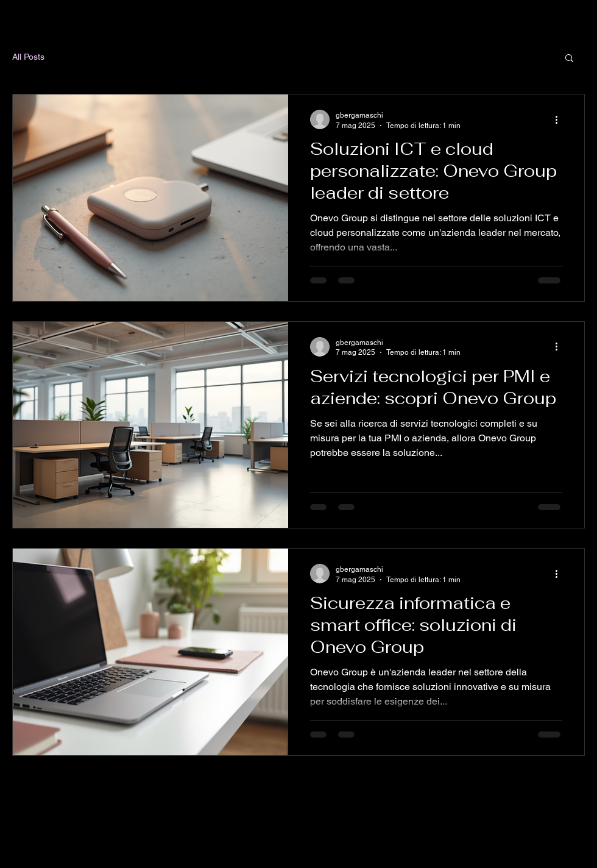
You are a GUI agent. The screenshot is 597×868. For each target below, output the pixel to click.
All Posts (28, 57)
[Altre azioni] (560, 119)
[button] (569, 59)
